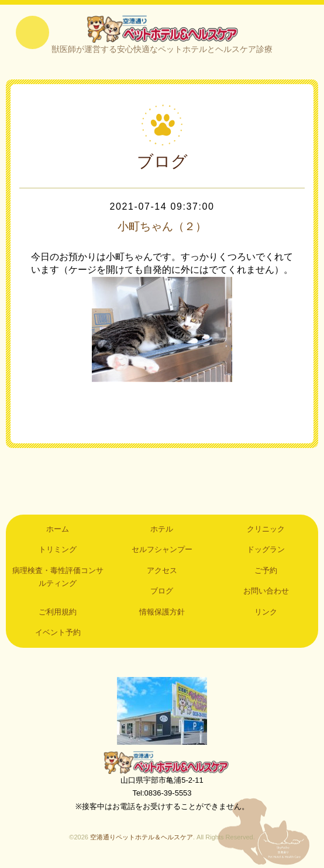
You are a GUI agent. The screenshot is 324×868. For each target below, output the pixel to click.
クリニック (266, 530)
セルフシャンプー (162, 551)
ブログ (162, 592)
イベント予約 (58, 633)
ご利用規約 (58, 612)
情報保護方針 (162, 612)
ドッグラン (266, 551)
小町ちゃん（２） (162, 227)
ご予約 (266, 571)
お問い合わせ (266, 592)
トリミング (58, 551)
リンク (266, 612)
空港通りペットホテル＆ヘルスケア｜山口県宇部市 (162, 29)
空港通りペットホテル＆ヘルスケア (162, 763)
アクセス (162, 571)
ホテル (162, 530)
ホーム (58, 530)
